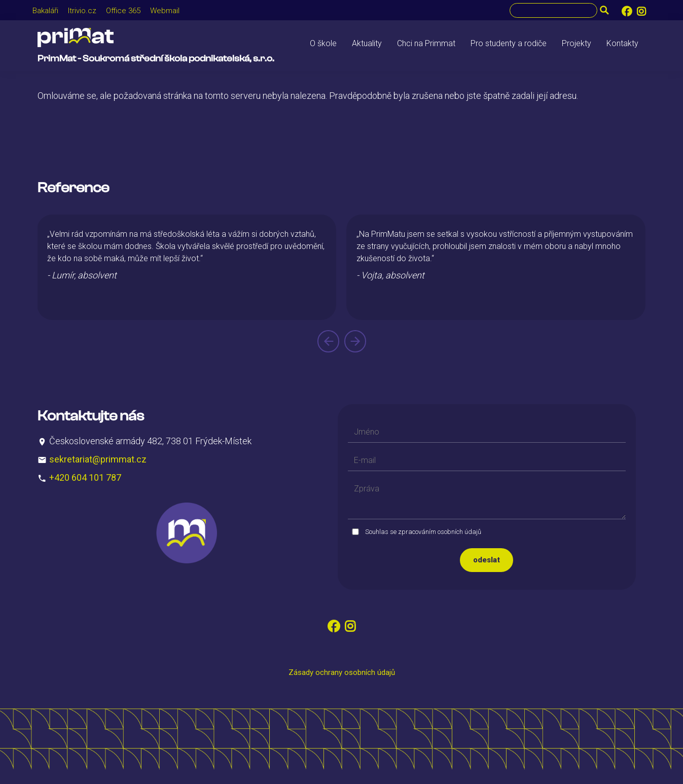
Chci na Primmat (426, 43)
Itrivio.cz (82, 11)
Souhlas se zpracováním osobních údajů (423, 532)
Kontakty (622, 43)
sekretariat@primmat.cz (98, 459)
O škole (323, 43)
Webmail (165, 11)
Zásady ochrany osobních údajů (342, 672)
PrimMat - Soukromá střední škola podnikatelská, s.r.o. (156, 59)
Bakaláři (45, 11)
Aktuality (367, 43)
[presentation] (328, 341)
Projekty (577, 43)
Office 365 (123, 11)
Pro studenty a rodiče (509, 43)
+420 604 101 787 (85, 477)
